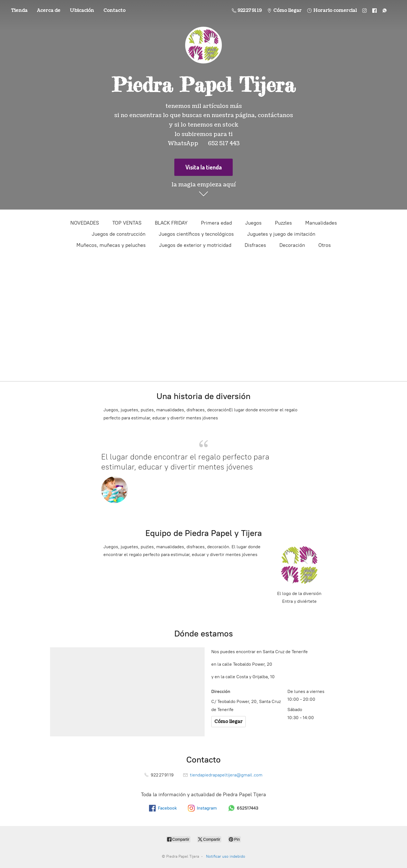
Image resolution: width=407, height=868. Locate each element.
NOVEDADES (85, 223)
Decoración (292, 245)
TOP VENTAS (127, 223)
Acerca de (49, 11)
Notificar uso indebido (226, 856)
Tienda (19, 11)
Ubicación (82, 11)
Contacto (114, 11)
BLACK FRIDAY (171, 223)
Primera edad (216, 223)
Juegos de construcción (119, 234)
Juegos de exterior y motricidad (195, 245)
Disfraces (255, 245)
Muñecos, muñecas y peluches (111, 245)
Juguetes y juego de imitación (281, 234)
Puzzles (283, 223)
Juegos (253, 223)
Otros (325, 245)
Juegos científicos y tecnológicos (196, 234)
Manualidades (321, 223)
